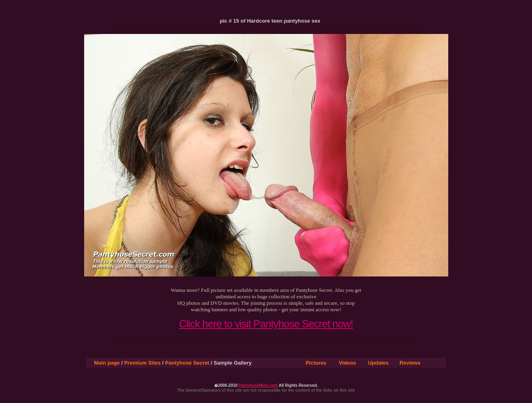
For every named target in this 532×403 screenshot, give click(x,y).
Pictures (316, 363)
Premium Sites (142, 363)
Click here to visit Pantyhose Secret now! (266, 324)
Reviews (410, 363)
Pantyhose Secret (187, 363)
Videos (347, 363)
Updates (378, 363)
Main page (107, 363)
